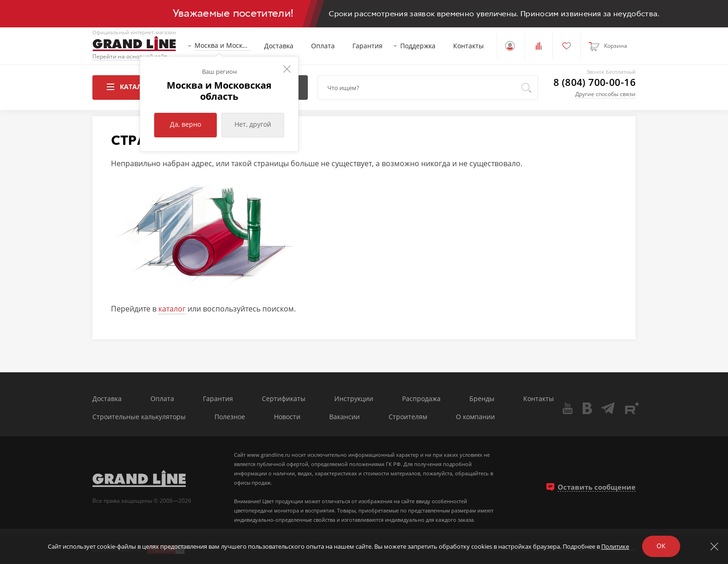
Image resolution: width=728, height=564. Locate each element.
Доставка (279, 46)
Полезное (230, 417)
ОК (661, 546)
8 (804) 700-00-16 (595, 82)
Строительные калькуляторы (139, 417)
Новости (287, 417)
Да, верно (185, 124)
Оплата (323, 46)
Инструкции (354, 399)
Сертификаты (284, 399)
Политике (615, 546)
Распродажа (421, 399)
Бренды (482, 399)
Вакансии (344, 417)
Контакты (468, 46)
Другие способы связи (605, 94)
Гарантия (367, 46)
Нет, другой (253, 124)
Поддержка (418, 46)
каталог (172, 309)
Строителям (408, 417)
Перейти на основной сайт (130, 57)
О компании (475, 417)
